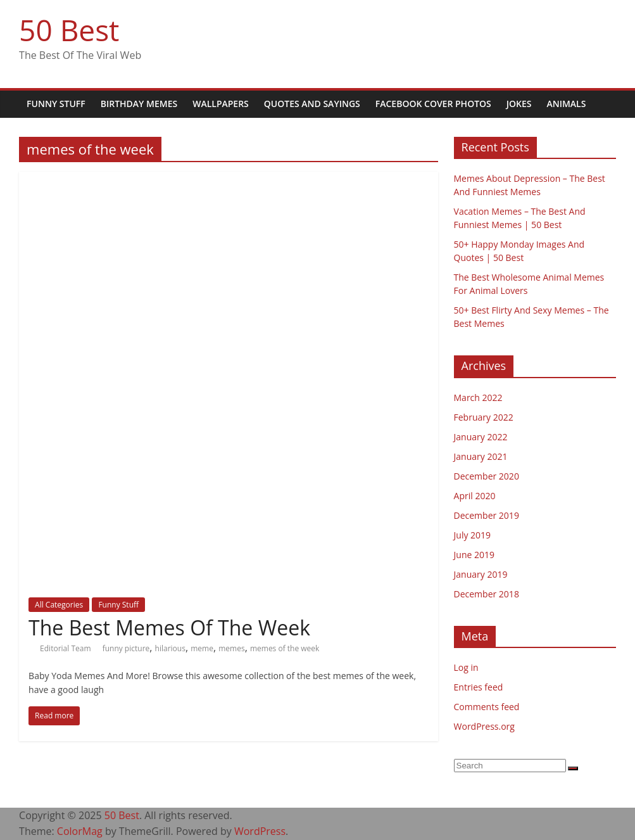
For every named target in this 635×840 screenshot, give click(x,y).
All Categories (59, 605)
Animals (566, 104)
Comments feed (487, 707)
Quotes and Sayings (312, 104)
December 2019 (487, 515)
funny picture (126, 648)
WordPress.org (484, 726)
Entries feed (479, 687)
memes (231, 648)
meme (202, 648)
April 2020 (475, 496)
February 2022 (484, 417)
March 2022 (478, 398)
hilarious (170, 648)
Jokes (519, 104)
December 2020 (487, 476)
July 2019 (473, 535)
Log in (466, 667)
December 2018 (487, 594)
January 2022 (481, 437)
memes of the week (285, 648)
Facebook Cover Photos (433, 104)
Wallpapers (221, 104)
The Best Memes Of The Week (169, 627)
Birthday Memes (139, 104)
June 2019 (474, 555)
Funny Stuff (56, 104)
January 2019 (481, 574)
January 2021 (481, 456)
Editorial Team (66, 648)
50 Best (69, 30)
